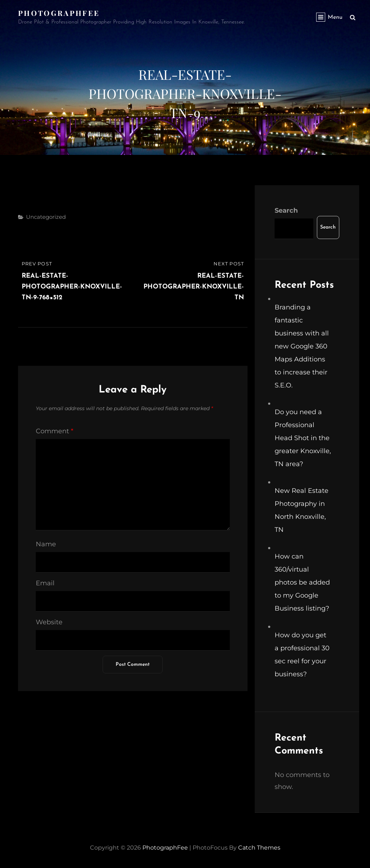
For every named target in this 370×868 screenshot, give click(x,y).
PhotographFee (59, 13)
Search (286, 211)
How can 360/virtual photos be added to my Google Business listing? (302, 582)
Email (45, 583)
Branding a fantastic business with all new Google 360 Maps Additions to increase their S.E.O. (302, 346)
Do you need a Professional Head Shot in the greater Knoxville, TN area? (303, 438)
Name (46, 544)
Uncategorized (46, 217)
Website (49, 622)
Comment (55, 431)
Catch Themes (259, 848)
